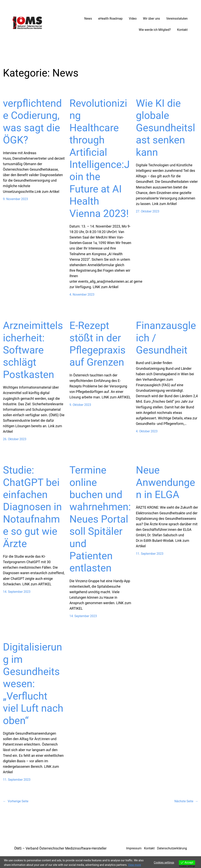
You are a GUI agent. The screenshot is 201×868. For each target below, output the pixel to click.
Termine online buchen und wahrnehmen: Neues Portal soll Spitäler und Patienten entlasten (100, 519)
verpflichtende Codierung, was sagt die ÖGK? (32, 122)
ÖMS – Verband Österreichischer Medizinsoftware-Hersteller (60, 848)
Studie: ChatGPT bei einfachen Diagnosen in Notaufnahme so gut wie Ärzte (32, 507)
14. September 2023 (17, 592)
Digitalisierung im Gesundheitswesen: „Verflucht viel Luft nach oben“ (33, 684)
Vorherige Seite (16, 801)
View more (134, 865)
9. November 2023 (15, 199)
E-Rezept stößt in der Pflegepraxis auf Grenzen (98, 344)
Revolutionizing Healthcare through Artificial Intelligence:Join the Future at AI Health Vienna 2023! (100, 158)
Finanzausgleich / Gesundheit (166, 338)
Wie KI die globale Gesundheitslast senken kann (165, 128)
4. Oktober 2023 (147, 431)
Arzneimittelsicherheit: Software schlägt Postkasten (33, 350)
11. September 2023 (150, 554)
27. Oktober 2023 (148, 211)
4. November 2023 (82, 295)
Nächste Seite (186, 801)
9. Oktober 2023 (80, 405)
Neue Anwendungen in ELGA (165, 482)
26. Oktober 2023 (15, 439)
